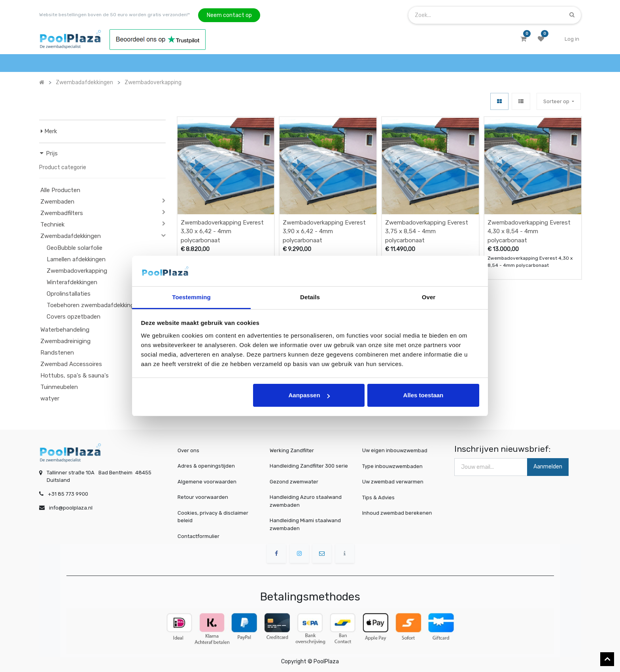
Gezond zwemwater (294, 482)
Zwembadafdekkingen (71, 236)
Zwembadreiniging (65, 341)
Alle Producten (60, 190)
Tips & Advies (386, 497)
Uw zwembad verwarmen (396, 481)
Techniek (52, 225)
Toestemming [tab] (191, 297)
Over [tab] (429, 297)
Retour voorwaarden (203, 497)
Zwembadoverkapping (77, 271)
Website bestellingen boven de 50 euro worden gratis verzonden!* (114, 15)
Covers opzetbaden (74, 317)
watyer (50, 398)
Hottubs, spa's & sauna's (75, 376)
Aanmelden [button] (548, 467)
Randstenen (57, 353)
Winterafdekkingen (72, 282)
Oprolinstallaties (69, 294)
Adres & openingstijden (206, 466)
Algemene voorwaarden (207, 482)
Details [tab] (310, 297)
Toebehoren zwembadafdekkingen (94, 305)
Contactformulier (198, 536)
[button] (559, 101)
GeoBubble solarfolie (75, 248)
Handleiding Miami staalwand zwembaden (305, 524)
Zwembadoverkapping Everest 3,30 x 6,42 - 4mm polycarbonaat (222, 231)
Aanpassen (309, 395)
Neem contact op (229, 15)
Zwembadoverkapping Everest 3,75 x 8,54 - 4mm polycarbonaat (427, 231)
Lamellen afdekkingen (76, 259)
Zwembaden (57, 202)
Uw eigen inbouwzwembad (397, 451)
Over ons (188, 450)
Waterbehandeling (65, 330)
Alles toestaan (423, 395)
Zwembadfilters (62, 213)
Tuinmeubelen (59, 387)
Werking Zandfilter (292, 450)
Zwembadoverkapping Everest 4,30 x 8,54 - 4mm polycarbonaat (529, 231)
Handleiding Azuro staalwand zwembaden (306, 501)
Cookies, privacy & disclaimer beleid (213, 517)
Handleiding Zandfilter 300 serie (309, 466)
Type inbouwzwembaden (396, 466)
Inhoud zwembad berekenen (399, 513)
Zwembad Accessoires (71, 364)
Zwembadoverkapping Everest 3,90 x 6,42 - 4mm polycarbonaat (324, 231)
